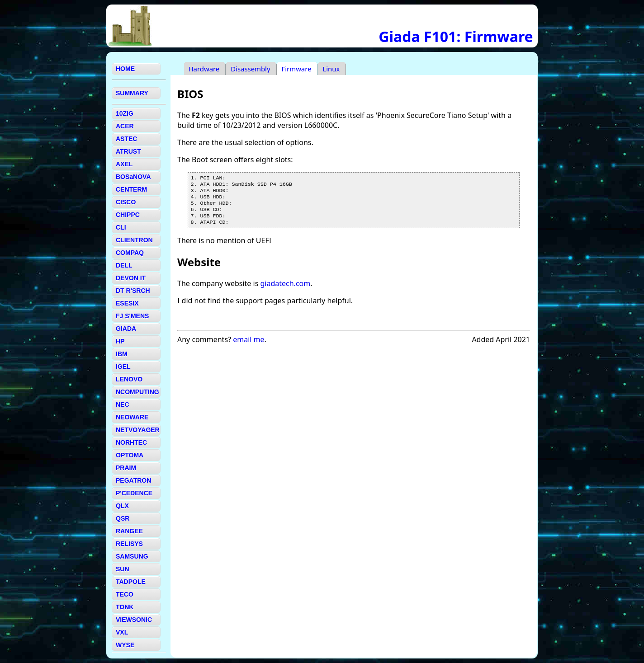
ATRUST (128, 151)
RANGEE (129, 531)
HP (120, 341)
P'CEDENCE (134, 493)
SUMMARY (132, 93)
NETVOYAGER (138, 430)
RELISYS (129, 544)
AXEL (124, 164)
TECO (125, 594)
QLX (122, 506)
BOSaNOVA (133, 177)
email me (249, 347)
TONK (125, 607)
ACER (125, 126)
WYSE (125, 645)
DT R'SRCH (133, 291)
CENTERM (131, 189)
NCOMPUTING (137, 392)
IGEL (123, 367)
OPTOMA (130, 455)
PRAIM (126, 468)
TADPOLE (131, 582)
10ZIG (125, 113)
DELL (124, 265)
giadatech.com (285, 291)
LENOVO (129, 379)
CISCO (126, 202)
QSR (123, 518)
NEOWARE (132, 417)
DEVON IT (131, 278)
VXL (122, 632)
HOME (125, 69)
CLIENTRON (134, 240)
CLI (121, 227)
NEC (123, 404)
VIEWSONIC (134, 620)
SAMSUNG (132, 556)
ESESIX (127, 303)
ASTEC (126, 139)
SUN (123, 569)
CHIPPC (128, 215)
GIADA (126, 329)
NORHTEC (131, 442)
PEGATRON (133, 480)
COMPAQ (130, 253)
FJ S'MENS (132, 316)
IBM (122, 354)
